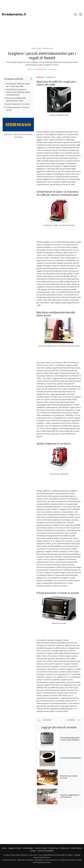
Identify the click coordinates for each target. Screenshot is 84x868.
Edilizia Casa (65, 848)
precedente (45, 720)
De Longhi (53, 69)
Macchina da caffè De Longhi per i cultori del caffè (18, 85)
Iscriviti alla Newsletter (46, 851)
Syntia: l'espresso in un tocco (18, 104)
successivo (73, 720)
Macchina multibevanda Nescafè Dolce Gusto (16, 99)
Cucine (4, 848)
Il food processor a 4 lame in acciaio (18, 109)
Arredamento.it (14, 14)
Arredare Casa (54, 848)
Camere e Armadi (41, 848)
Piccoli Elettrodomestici (38, 69)
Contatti (33, 851)
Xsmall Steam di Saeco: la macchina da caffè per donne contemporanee (18, 92)
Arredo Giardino (76, 848)
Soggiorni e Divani (15, 848)
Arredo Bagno (28, 848)
